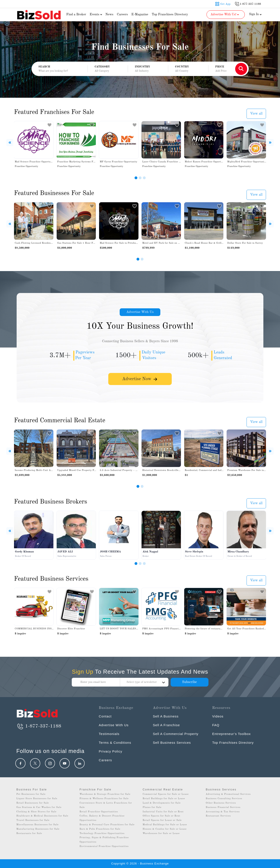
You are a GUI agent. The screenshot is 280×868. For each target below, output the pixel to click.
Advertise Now (140, 380)
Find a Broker (76, 15)
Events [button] (96, 15)
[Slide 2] (140, 178)
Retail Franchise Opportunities (99, 812)
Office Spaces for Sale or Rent (161, 816)
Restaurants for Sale (29, 833)
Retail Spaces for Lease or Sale (162, 820)
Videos (218, 716)
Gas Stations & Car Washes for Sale (39, 807)
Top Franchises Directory (170, 15)
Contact (105, 716)
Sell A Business (166, 716)
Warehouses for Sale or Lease (161, 833)
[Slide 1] (136, 178)
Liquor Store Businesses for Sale (37, 799)
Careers (122, 15)
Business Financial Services (223, 807)
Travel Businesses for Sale (33, 820)
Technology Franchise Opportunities (102, 833)
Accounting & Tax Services (223, 812)
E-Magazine (140, 15)
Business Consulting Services (224, 799)
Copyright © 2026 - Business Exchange (140, 864)
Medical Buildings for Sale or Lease (165, 825)
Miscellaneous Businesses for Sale (38, 825)
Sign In (255, 14)
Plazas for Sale (152, 807)
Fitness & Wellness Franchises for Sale (104, 799)
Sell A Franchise (166, 725)
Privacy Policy (111, 751)
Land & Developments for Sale (162, 803)
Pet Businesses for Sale (31, 794)
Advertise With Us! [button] (225, 14)
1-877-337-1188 (39, 726)
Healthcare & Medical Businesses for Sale (42, 816)
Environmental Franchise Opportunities (104, 846)
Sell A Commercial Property (176, 734)
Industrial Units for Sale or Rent (163, 812)
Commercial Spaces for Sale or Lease (166, 794)
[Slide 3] (144, 178)
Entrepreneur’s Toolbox (231, 734)
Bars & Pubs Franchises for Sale (100, 829)
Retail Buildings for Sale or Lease (164, 799)
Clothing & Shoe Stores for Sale (36, 812)
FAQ (216, 725)
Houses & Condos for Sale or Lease (165, 829)
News (109, 15)
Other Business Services (221, 803)
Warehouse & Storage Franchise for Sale (105, 794)
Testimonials (109, 734)
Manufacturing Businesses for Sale (38, 829)
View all (256, 114)
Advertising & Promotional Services (228, 794)
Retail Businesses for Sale (33, 803)
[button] (108, 69)
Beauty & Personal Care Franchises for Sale (107, 825)
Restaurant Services (218, 816)
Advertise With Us (140, 312)
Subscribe (189, 682)
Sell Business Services (172, 743)
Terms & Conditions (115, 743)
